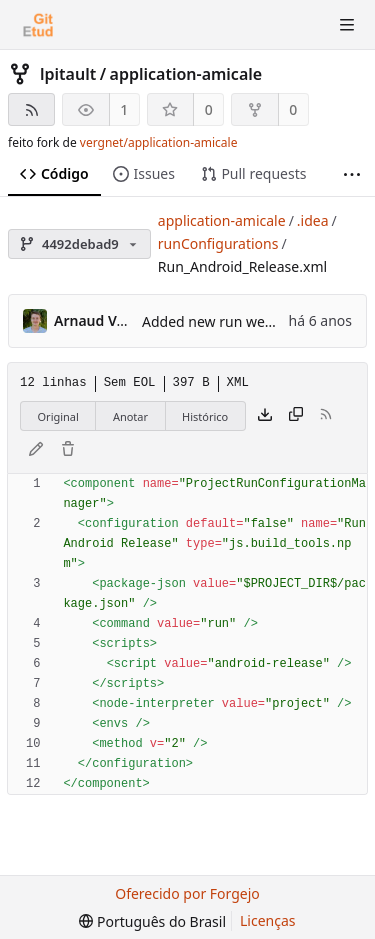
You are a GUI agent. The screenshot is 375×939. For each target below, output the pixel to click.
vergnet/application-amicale (159, 142)
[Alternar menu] (347, 25)
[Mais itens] (352, 174)
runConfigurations (218, 243)
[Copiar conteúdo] (296, 416)
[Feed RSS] (31, 109)
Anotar (130, 416)
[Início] (38, 25)
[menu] (152, 921)
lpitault (68, 74)
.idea (313, 220)
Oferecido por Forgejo (187, 893)
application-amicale (186, 74)
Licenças (268, 920)
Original (58, 416)
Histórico (205, 416)
